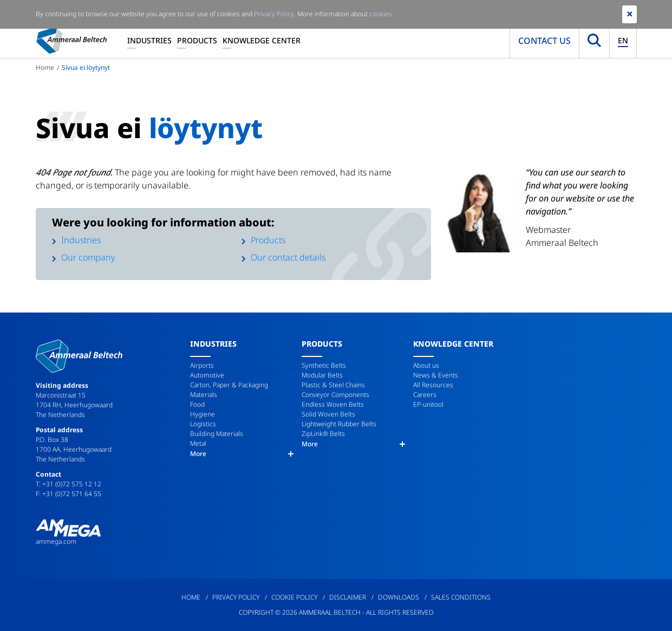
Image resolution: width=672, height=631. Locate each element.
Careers (425, 395)
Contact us (544, 41)
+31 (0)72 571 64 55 (72, 494)
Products (197, 40)
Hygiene (203, 414)
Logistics (203, 424)
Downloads (399, 597)
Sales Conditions (461, 597)
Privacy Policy (236, 597)
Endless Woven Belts (333, 404)
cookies (381, 14)
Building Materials (217, 434)
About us (426, 365)
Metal (198, 443)
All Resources (433, 385)
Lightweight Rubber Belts (339, 424)
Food (197, 404)
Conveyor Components (335, 395)
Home (45, 67)
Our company (88, 257)
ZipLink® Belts (323, 434)
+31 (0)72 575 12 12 (72, 484)
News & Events (436, 375)
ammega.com (56, 541)
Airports (202, 365)
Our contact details (288, 257)
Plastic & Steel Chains (333, 385)
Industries (149, 40)
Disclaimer (348, 597)
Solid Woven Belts (328, 414)
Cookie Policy (294, 597)
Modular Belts (322, 375)
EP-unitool (428, 404)
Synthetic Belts (324, 365)
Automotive (207, 375)
